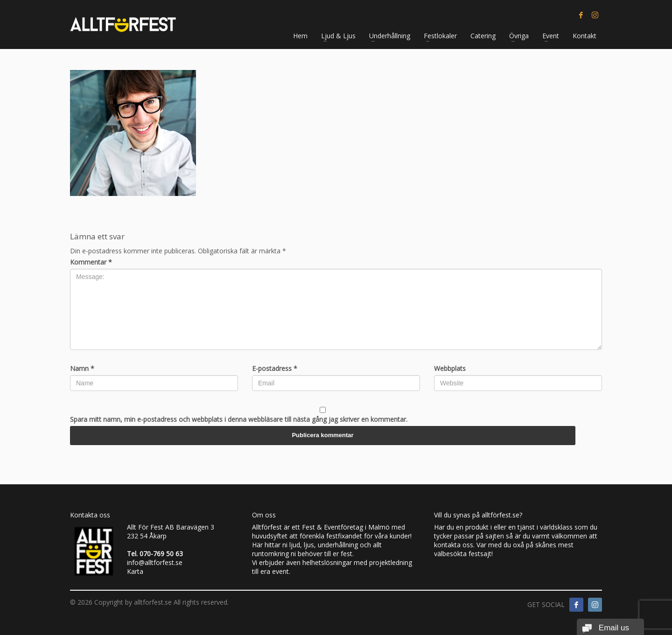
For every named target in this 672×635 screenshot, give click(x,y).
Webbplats (450, 368)
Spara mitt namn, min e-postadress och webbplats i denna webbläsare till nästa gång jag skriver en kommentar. (239, 419)
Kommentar (91, 262)
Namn (82, 368)
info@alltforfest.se (155, 562)
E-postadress (275, 368)
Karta (135, 571)
